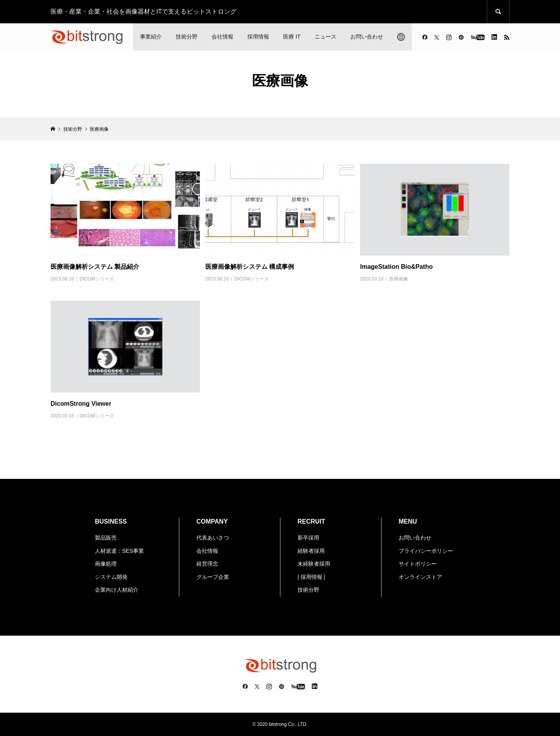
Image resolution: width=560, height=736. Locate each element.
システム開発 (111, 577)
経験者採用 (311, 551)
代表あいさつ (213, 538)
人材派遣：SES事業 (119, 551)
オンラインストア (420, 577)
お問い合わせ (367, 37)
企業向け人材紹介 (117, 590)
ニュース (325, 37)
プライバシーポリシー (426, 551)
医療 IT (292, 37)
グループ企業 (213, 577)
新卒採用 (308, 538)
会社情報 (222, 37)
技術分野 (187, 37)
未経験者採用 (314, 564)
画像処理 (106, 564)
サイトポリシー (418, 564)
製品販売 (106, 538)
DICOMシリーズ (97, 279)
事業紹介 (151, 37)
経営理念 (207, 564)
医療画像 (399, 279)
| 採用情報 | (311, 577)
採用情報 (258, 37)
